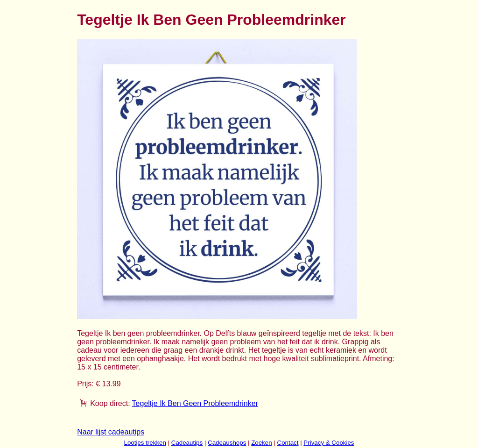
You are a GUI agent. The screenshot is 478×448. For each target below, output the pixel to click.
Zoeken (261, 443)
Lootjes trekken (145, 443)
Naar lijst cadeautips (111, 432)
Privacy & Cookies (329, 443)
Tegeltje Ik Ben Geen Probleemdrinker (195, 403)
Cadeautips (187, 443)
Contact (288, 443)
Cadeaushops (227, 443)
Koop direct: (110, 403)
